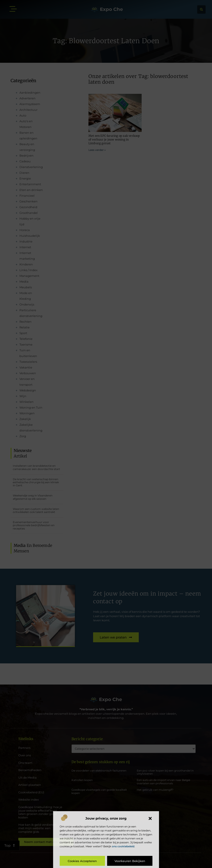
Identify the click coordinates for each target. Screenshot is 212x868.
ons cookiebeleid (123, 846)
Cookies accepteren (82, 861)
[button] (150, 818)
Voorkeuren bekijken (130, 861)
